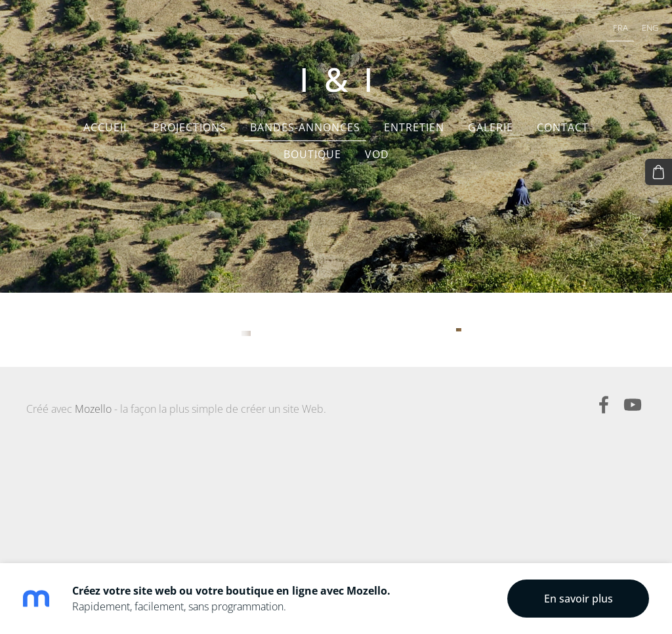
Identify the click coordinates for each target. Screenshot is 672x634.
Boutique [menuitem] (312, 164)
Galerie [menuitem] (491, 137)
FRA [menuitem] (603, 30)
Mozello (93, 530)
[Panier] (661, 170)
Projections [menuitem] (190, 137)
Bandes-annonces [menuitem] (305, 137)
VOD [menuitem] (377, 164)
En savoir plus (578, 599)
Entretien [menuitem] (414, 137)
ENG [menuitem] (632, 30)
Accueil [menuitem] (106, 137)
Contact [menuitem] (563, 137)
